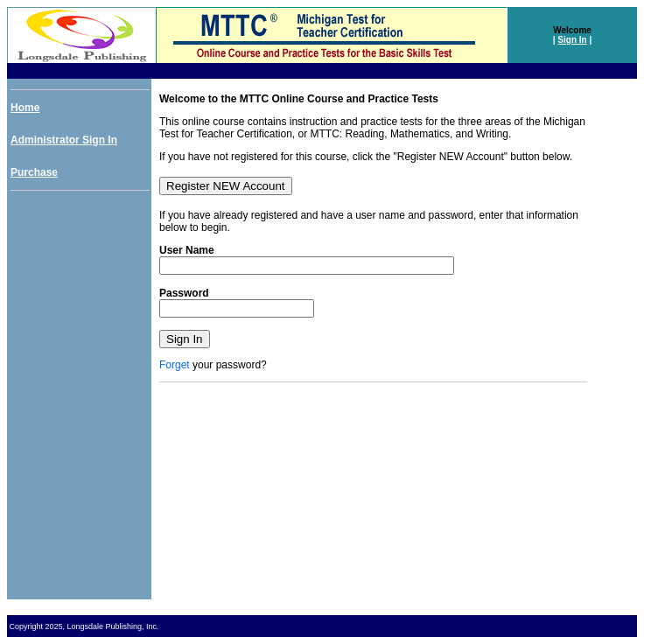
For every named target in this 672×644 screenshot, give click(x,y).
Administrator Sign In (64, 140)
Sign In (572, 40)
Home (25, 108)
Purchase (34, 172)
